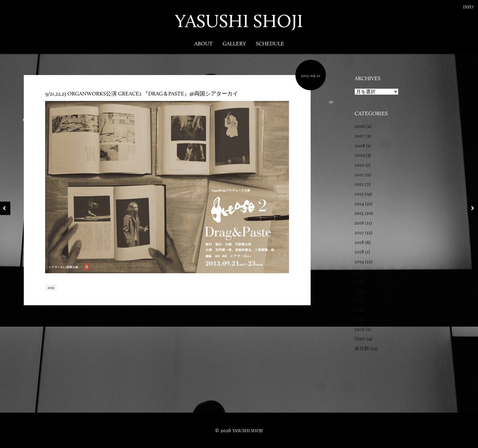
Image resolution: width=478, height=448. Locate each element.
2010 (359, 165)
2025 (359, 319)
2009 (360, 155)
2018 (359, 242)
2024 (360, 310)
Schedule (270, 44)
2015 (359, 213)
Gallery (234, 44)
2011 (359, 175)
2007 (360, 136)
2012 (359, 184)
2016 (359, 223)
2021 (359, 281)
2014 (359, 204)
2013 (51, 288)
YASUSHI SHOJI (239, 21)
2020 (360, 271)
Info (468, 7)
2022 (360, 290)
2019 (359, 262)
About (203, 44)
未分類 (362, 348)
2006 (360, 126)
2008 (360, 146)
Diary (360, 339)
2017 (359, 233)
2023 (359, 300)
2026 (360, 329)
